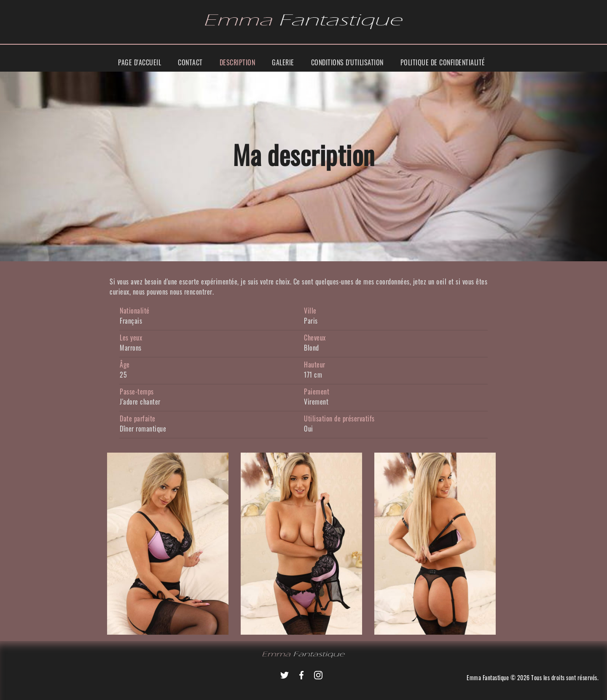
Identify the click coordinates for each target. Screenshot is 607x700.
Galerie (283, 62)
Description (238, 62)
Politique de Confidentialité (443, 62)
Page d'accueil (140, 62)
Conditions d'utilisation (347, 62)
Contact (190, 62)
